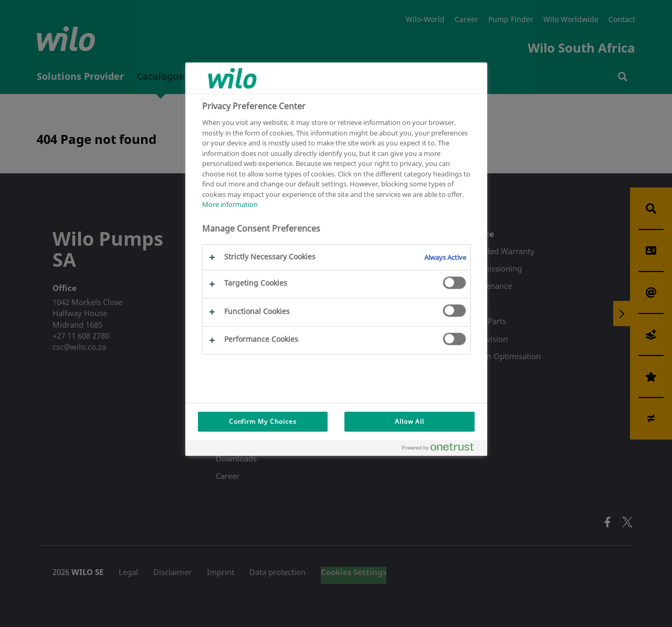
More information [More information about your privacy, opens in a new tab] (230, 204)
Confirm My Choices (263, 421)
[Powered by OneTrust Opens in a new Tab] (442, 449)
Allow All (409, 421)
